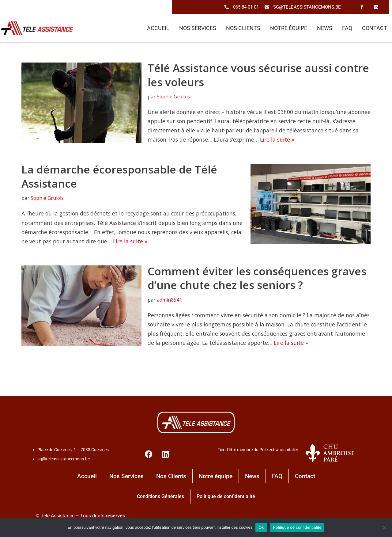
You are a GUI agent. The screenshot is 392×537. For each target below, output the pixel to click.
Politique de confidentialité (226, 499)
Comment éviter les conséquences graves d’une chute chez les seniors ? (257, 280)
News (325, 29)
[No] (384, 527)
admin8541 (170, 302)
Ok (261, 527)
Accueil (158, 29)
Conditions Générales (160, 499)
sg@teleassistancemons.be (64, 462)
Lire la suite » (303, 140)
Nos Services (198, 29)
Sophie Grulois (174, 97)
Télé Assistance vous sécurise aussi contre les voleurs (258, 75)
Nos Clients (243, 29)
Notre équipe (289, 29)
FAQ (347, 29)
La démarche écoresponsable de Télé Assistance (119, 178)
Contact (375, 29)
